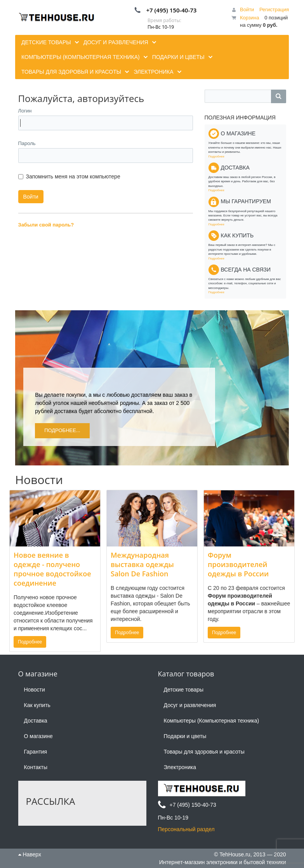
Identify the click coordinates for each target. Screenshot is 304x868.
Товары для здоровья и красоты (204, 752)
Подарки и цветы (185, 736)
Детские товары (184, 690)
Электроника (180, 767)
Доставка (36, 721)
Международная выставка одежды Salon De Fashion (142, 564)
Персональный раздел (186, 829)
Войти (247, 10)
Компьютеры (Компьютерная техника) (212, 721)
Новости (35, 690)
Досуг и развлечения (190, 705)
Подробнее (217, 156)
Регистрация (274, 10)
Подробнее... (62, 430)
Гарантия (36, 752)
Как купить (37, 705)
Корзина (250, 18)
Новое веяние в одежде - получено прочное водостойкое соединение (52, 569)
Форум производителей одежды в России (238, 564)
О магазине (38, 736)
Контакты (36, 767)
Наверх (30, 854)
